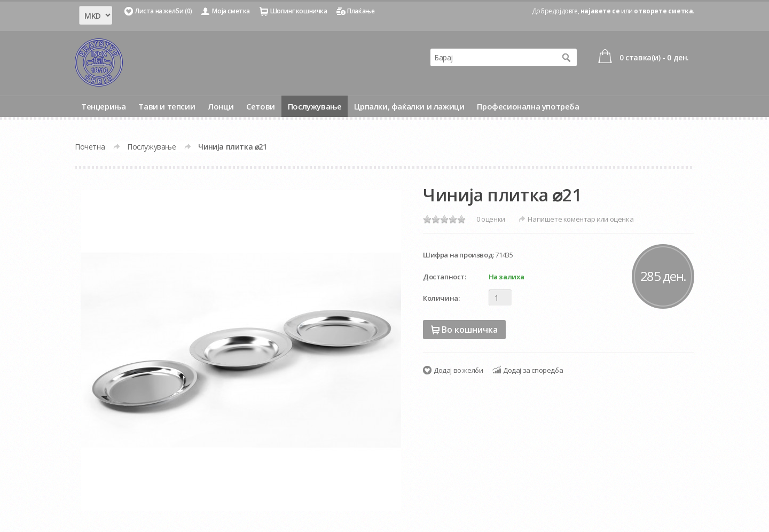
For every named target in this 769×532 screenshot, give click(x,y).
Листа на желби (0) (164, 11)
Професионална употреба (528, 106)
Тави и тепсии (167, 106)
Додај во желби (458, 370)
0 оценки (491, 219)
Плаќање (361, 11)
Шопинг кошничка (299, 11)
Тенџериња (103, 106)
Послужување (315, 106)
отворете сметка (663, 11)
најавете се (600, 11)
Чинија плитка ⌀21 (232, 147)
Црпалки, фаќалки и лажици (409, 106)
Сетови (261, 106)
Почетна (90, 147)
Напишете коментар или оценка (580, 219)
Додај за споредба (533, 370)
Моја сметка (231, 11)
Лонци (221, 106)
